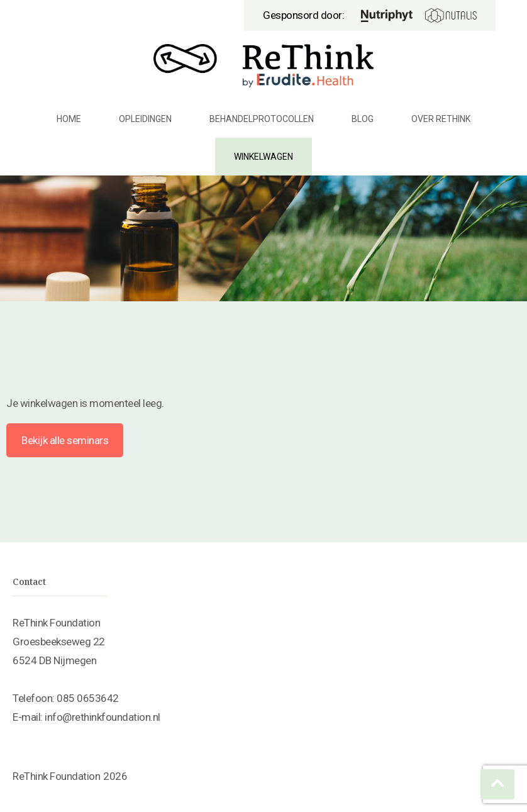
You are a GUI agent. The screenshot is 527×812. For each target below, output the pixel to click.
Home (69, 119)
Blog (363, 119)
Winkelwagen (263, 157)
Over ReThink (441, 119)
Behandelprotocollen (262, 119)
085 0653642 (88, 698)
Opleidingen (145, 119)
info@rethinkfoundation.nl (103, 717)
